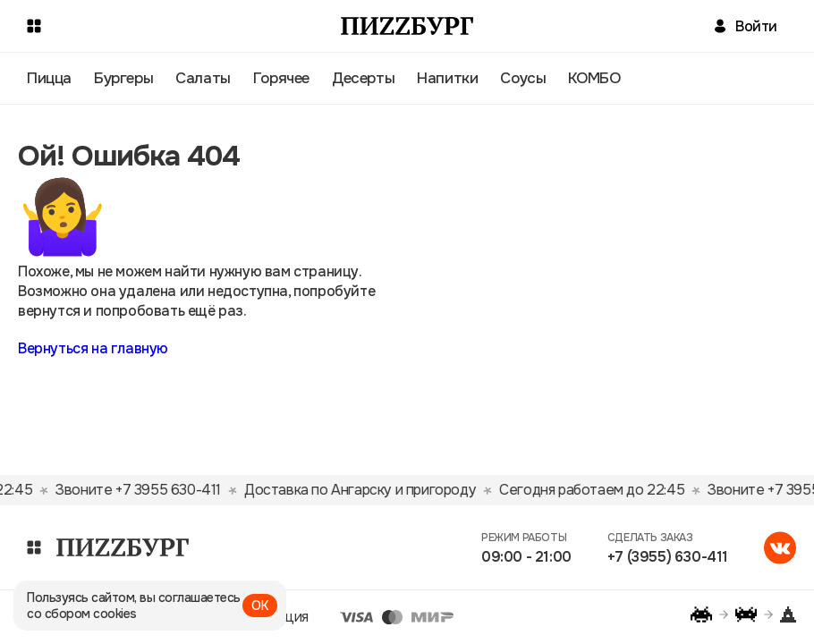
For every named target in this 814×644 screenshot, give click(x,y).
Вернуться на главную (93, 348)
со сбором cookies (82, 614)
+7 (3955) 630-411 (668, 557)
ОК (260, 606)
